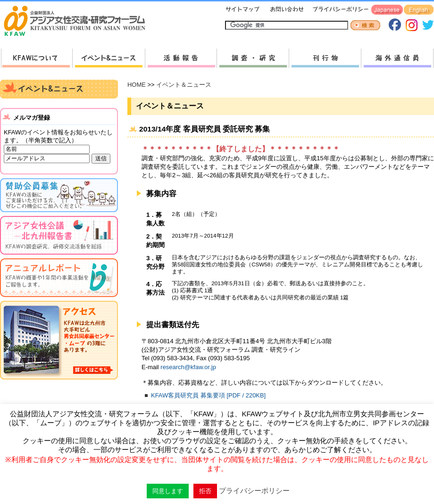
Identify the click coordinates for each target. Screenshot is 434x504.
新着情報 (108, 58)
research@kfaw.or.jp (188, 367)
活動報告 (181, 58)
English (419, 10)
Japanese (387, 10)
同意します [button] (168, 491)
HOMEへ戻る (78, 22)
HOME (137, 85)
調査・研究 (253, 58)
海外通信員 (397, 58)
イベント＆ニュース (184, 85)
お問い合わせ (286, 10)
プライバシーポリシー (339, 10)
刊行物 (325, 58)
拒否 (205, 491)
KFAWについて (37, 58)
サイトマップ (243, 10)
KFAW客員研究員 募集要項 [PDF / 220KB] (208, 395)
